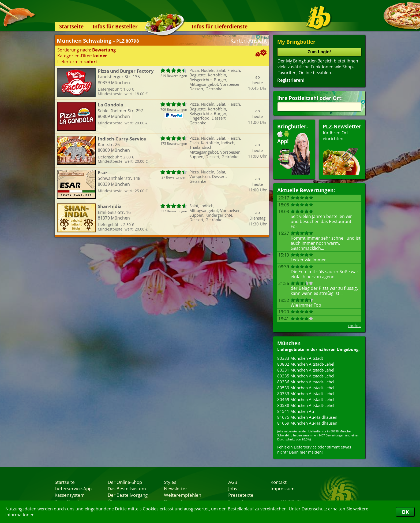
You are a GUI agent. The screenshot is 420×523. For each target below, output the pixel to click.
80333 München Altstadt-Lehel (306, 394)
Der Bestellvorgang (128, 495)
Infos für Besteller (115, 26)
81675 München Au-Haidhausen (307, 417)
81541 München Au (296, 411)
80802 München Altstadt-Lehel (306, 364)
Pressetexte (241, 495)
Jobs (233, 488)
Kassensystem (70, 495)
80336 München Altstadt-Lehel (306, 382)
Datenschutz (314, 509)
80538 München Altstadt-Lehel (306, 405)
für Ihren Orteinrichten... (342, 149)
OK (405, 512)
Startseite (71, 26)
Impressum (283, 488)
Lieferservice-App (73, 488)
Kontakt (279, 482)
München (289, 343)
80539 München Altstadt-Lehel (306, 388)
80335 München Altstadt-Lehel (306, 376)
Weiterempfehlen (183, 495)
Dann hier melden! (306, 452)
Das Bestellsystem (127, 488)
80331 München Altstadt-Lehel (306, 370)
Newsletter (176, 488)
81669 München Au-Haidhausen (307, 423)
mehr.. (355, 325)
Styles (170, 482)
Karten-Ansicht (249, 41)
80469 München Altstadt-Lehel (306, 399)
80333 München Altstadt (300, 358)
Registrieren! (291, 80)
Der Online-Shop (125, 482)
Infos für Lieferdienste (220, 26)
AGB (233, 482)
